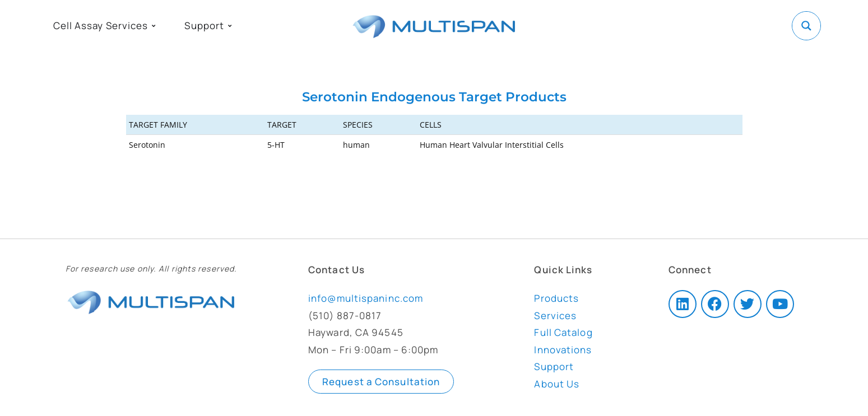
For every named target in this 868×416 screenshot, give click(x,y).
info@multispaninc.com (366, 298)
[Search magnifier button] (806, 26)
